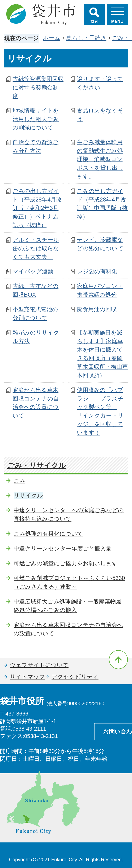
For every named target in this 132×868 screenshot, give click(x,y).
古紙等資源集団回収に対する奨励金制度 (38, 87)
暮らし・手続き (86, 38)
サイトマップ (27, 677)
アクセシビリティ (75, 677)
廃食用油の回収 (97, 309)
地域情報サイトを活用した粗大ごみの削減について (36, 119)
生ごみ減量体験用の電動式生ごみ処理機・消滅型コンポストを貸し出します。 (100, 159)
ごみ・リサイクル (37, 465)
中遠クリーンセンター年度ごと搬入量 (63, 548)
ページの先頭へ (118, 660)
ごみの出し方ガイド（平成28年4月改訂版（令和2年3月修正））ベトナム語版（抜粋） (37, 208)
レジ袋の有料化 (97, 271)
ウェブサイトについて (39, 665)
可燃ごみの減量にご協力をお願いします (66, 563)
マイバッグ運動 (33, 271)
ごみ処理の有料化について (48, 534)
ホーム (52, 38)
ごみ (19, 481)
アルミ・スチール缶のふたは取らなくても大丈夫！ (36, 248)
